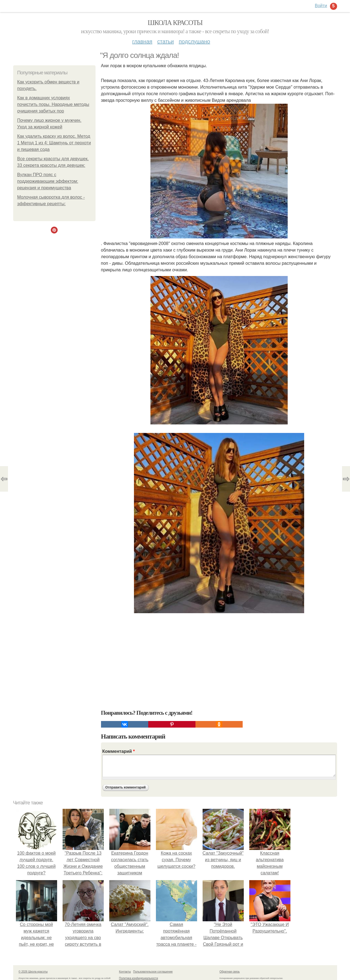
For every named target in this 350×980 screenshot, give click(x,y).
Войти (321, 6)
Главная (142, 41)
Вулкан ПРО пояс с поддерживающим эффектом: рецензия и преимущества (48, 181)
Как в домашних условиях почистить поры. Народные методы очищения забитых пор (53, 104)
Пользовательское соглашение (153, 972)
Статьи (166, 41)
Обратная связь (230, 972)
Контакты (125, 972)
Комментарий (119, 751)
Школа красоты (175, 23)
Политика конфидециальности (139, 978)
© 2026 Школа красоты (33, 972)
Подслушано (194, 41)
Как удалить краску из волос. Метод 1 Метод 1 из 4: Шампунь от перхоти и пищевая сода (54, 143)
